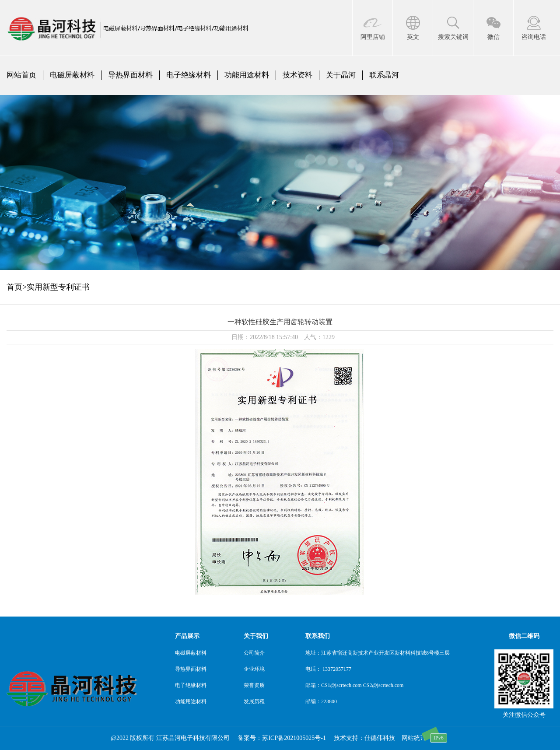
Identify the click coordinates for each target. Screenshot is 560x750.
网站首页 (21, 75)
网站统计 (414, 738)
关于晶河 (341, 75)
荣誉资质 (254, 685)
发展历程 (254, 701)
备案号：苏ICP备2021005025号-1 (282, 738)
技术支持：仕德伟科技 (364, 738)
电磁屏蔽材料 (72, 75)
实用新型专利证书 (58, 287)
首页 (14, 287)
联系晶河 (384, 75)
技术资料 (297, 75)
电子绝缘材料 (189, 75)
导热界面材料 (130, 75)
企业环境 (254, 669)
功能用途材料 (247, 75)
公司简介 (254, 653)
